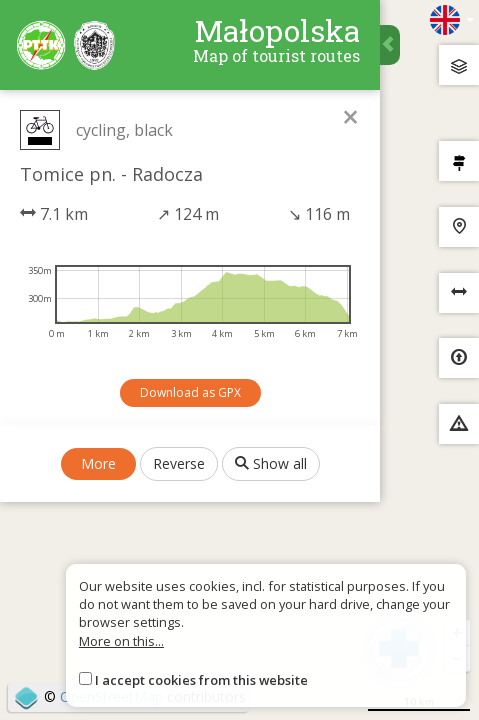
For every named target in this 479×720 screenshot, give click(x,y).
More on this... (121, 641)
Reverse (179, 463)
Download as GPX (190, 392)
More (98, 463)
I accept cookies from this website (201, 680)
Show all (271, 463)
